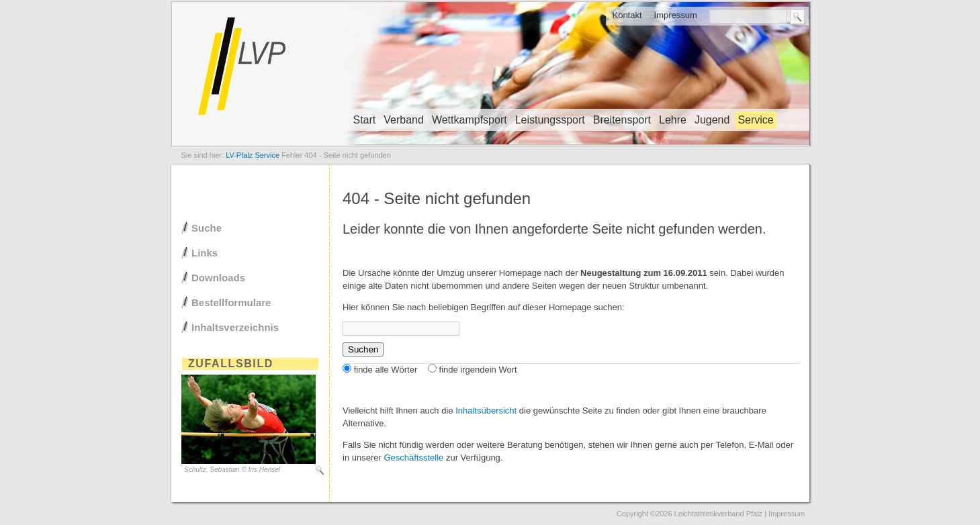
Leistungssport (550, 120)
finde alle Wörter (386, 370)
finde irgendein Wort (478, 370)
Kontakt (627, 15)
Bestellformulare (231, 302)
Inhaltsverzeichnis (235, 327)
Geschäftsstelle (413, 458)
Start (365, 120)
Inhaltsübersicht (486, 411)
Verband (404, 120)
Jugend (712, 120)
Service (755, 120)
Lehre (673, 120)
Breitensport (622, 120)
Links (205, 253)
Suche (207, 228)
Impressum (676, 15)
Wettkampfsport (470, 120)
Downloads (218, 278)
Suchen (363, 349)
